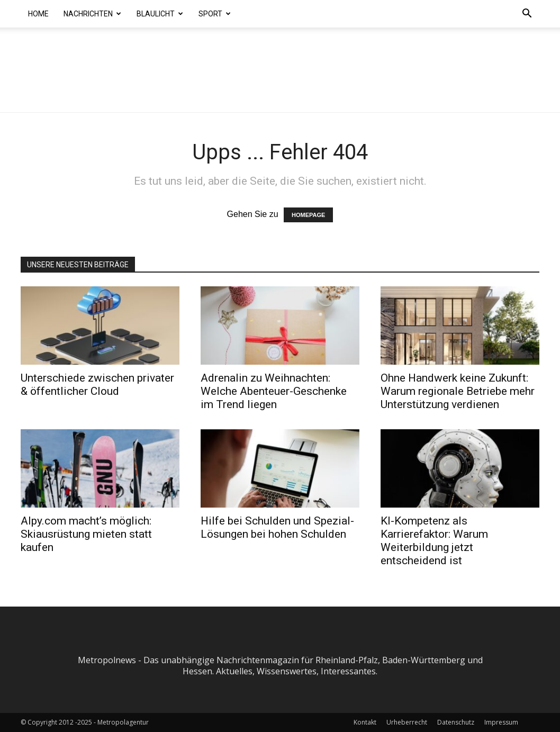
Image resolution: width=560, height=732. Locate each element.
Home (38, 14)
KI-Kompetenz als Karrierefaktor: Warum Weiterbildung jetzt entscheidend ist (434, 541)
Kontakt (365, 722)
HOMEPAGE (308, 215)
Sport (215, 14)
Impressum (501, 722)
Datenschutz (456, 722)
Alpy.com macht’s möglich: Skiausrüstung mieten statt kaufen (86, 534)
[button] (527, 14)
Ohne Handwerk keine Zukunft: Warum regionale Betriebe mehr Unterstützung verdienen (458, 391)
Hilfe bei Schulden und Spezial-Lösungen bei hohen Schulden (277, 527)
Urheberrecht (407, 722)
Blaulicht (160, 14)
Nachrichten (92, 14)
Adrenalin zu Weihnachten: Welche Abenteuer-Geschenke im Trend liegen (274, 391)
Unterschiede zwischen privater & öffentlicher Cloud (97, 385)
